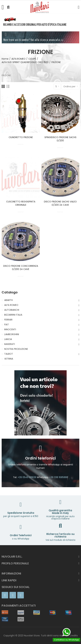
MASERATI (10, 344)
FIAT (7, 325)
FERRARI (8, 320)
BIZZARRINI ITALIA (13, 315)
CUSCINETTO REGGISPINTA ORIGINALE (21, 203)
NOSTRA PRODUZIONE (16, 349)
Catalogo (10, 292)
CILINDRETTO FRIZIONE (21, 137)
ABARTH (8, 300)
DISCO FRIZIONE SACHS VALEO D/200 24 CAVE (60, 203)
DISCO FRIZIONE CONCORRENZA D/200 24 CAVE (21, 268)
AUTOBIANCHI (12, 310)
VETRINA (9, 359)
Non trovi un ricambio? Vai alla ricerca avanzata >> (33, 40)
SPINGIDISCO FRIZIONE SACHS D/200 (60, 139)
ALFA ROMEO (11, 305)
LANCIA (8, 339)
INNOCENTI (10, 329)
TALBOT (9, 354)
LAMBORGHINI (12, 334)
